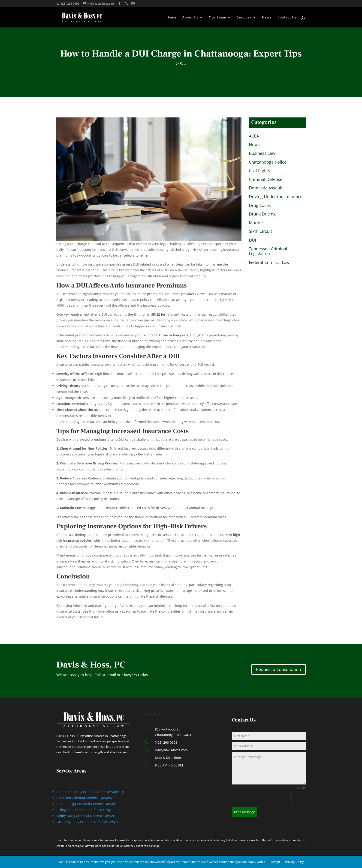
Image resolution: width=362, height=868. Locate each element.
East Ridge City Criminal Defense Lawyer (87, 822)
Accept (276, 862)
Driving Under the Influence (276, 197)
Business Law (262, 153)
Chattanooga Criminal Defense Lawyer (86, 804)
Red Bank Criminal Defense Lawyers (84, 798)
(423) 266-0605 (166, 742)
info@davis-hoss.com (171, 750)
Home (171, 18)
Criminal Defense (266, 180)
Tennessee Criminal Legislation (268, 251)
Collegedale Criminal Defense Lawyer (85, 810)
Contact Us (287, 18)
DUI (252, 240)
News (267, 18)
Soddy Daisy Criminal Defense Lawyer (85, 816)
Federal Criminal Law (269, 263)
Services (244, 18)
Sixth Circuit (260, 231)
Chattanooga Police (268, 162)
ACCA (254, 136)
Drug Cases (260, 206)
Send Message (244, 812)
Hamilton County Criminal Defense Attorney (90, 792)
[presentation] (261, 799)
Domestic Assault (266, 188)
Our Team (218, 18)
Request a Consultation (279, 669)
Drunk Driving (262, 214)
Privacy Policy (294, 862)
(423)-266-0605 (69, 4)
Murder (256, 223)
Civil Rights (259, 171)
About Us (190, 18)
